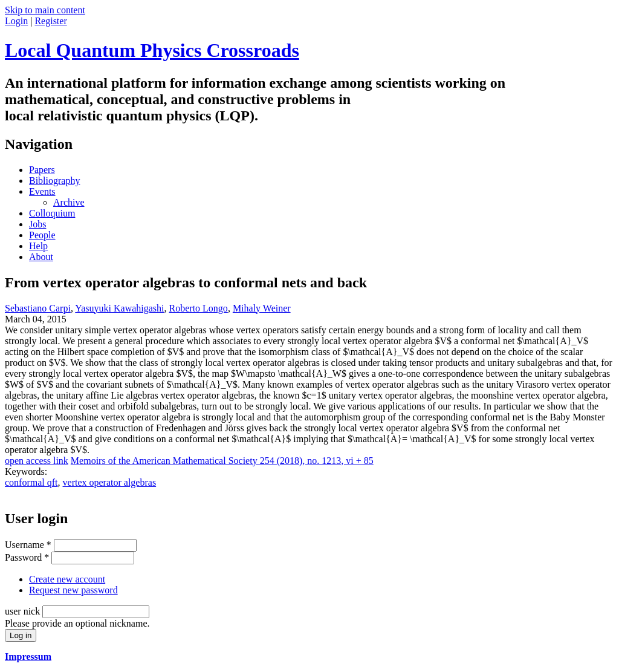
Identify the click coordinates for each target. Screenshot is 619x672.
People (42, 235)
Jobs (37, 224)
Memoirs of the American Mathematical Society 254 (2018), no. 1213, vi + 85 (222, 461)
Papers (42, 170)
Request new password (73, 590)
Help (38, 246)
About (41, 257)
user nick (24, 611)
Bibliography (54, 181)
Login (16, 21)
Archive (69, 202)
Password (27, 557)
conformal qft (31, 482)
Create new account (67, 579)
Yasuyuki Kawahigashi (119, 308)
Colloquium (52, 213)
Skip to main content (45, 10)
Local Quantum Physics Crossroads (152, 50)
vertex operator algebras (110, 482)
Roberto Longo (199, 308)
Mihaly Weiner (262, 308)
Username (28, 545)
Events (42, 191)
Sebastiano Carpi (38, 308)
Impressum (28, 657)
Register (50, 21)
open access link (37, 461)
